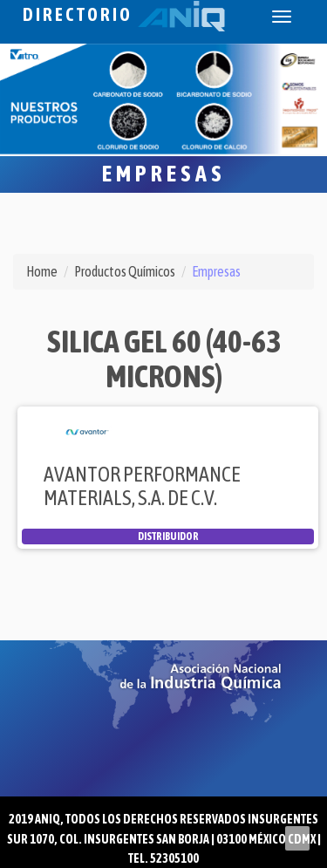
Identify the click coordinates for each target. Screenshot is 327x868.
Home (42, 271)
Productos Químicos (125, 271)
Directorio (124, 14)
